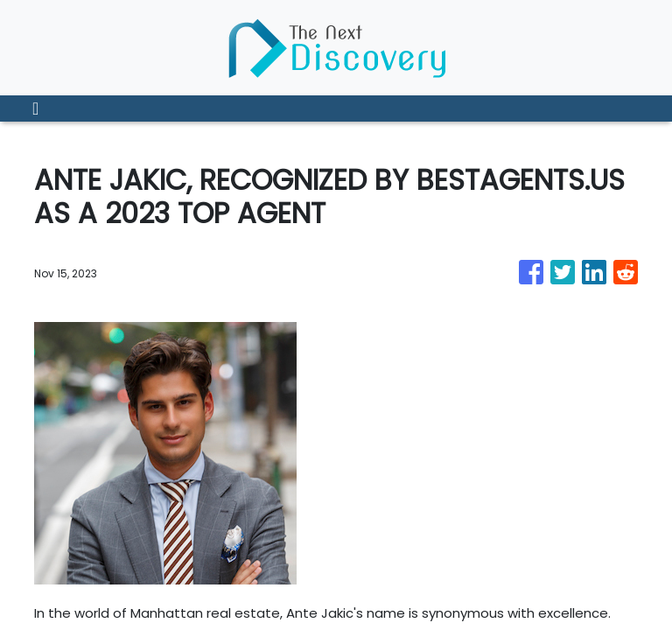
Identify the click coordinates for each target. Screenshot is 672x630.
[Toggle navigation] (35, 108)
